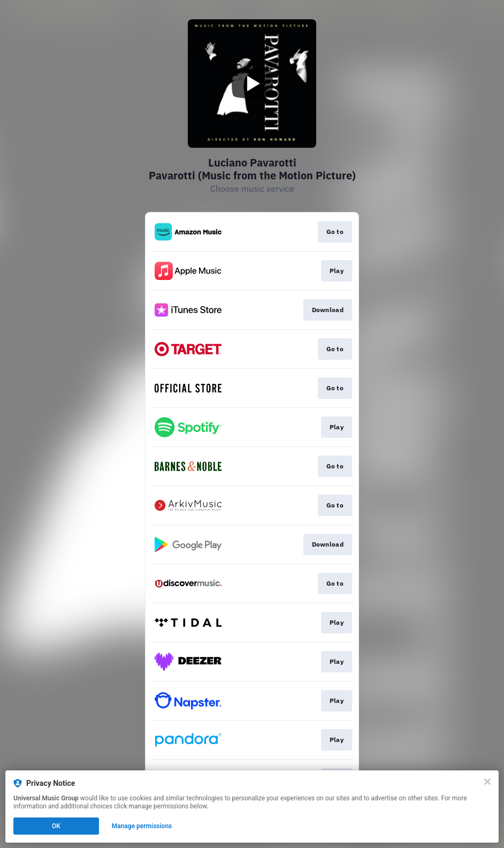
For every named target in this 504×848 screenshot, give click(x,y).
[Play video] (252, 84)
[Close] (487, 782)
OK (56, 826)
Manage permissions (142, 826)
